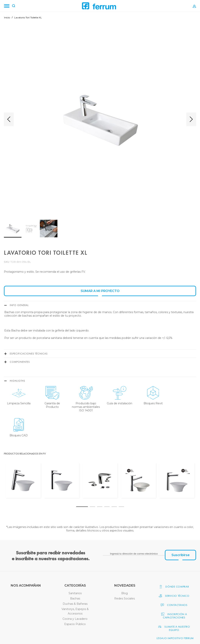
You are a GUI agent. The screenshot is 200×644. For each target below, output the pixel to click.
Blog (125, 593)
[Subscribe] (180, 555)
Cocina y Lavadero (75, 619)
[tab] (100, 305)
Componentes (20, 362)
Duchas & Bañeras (75, 604)
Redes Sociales (125, 598)
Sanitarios (75, 593)
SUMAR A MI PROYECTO (100, 291)
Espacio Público (75, 624)
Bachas (75, 598)
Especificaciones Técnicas (29, 354)
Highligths (17, 381)
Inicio (7, 17)
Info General (19, 305)
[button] (9, 119)
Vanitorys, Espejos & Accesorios (75, 611)
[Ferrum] (99, 6)
